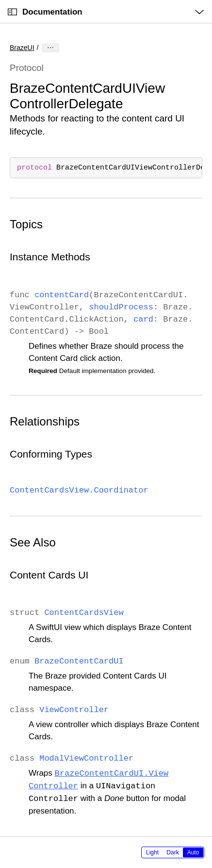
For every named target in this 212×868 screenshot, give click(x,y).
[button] (0, 0)
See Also (33, 542)
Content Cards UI (49, 575)
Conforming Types (51, 454)
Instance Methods (50, 257)
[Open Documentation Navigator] (12, 12)
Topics (26, 224)
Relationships (45, 421)
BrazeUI (22, 48)
